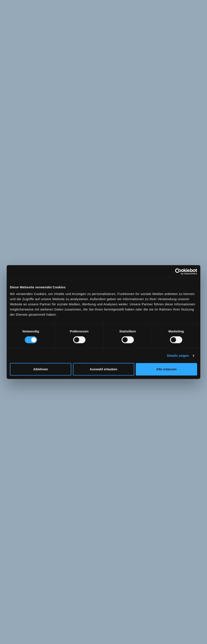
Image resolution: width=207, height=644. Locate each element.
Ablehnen (40, 369)
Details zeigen (178, 356)
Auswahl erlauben (103, 369)
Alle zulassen (166, 369)
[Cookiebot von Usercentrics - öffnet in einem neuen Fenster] (178, 272)
